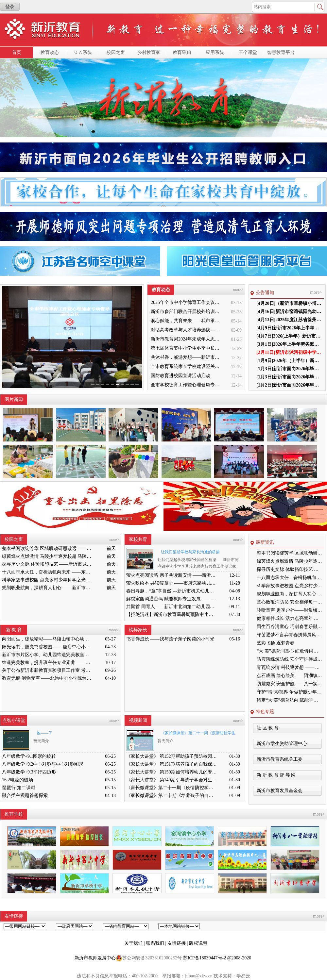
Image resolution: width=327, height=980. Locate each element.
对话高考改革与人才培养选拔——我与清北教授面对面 (187, 330)
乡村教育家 (149, 52)
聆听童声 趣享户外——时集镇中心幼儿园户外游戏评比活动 (289, 610)
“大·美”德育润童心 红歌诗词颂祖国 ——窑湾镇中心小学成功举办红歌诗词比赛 (289, 651)
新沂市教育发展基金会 (280, 791)
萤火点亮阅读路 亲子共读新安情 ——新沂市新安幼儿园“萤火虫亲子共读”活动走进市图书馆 (172, 575)
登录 (10, 7)
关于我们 (134, 943)
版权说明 (198, 943)
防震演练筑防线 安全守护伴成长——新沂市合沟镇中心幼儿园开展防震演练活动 (289, 659)
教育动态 (50, 52)
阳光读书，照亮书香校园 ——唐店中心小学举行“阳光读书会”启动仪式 (47, 647)
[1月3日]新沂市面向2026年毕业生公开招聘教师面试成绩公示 (289, 377)
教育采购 (182, 52)
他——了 (44, 733)
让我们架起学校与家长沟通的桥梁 (190, 552)
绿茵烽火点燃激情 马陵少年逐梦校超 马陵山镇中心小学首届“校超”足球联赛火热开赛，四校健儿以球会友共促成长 (47, 556)
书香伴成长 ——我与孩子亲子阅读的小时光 (170, 639)
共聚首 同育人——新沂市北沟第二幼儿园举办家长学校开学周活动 (172, 607)
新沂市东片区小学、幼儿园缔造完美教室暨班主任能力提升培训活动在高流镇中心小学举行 (47, 655)
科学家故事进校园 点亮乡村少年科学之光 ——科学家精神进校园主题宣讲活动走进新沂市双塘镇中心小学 (47, 580)
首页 (17, 52)
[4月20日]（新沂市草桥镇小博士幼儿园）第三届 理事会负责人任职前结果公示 (289, 303)
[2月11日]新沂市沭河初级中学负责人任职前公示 (289, 352)
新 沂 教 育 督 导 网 (276, 775)
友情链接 (177, 943)
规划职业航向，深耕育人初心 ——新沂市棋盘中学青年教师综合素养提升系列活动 (47, 588)
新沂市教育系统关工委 (280, 759)
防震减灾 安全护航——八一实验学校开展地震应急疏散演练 (289, 684)
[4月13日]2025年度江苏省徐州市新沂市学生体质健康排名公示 (289, 320)
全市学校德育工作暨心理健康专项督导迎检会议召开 (187, 385)
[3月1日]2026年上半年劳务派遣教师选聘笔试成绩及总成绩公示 (289, 344)
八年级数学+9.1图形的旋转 (29, 756)
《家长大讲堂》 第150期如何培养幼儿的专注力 (172, 772)
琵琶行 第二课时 (19, 788)
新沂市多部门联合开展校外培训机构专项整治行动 (187, 312)
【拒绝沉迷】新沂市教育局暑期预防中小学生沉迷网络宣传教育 (172, 615)
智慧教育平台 (281, 52)
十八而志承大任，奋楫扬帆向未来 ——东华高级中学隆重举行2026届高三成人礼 (47, 572)
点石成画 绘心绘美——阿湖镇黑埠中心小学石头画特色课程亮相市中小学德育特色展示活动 (289, 676)
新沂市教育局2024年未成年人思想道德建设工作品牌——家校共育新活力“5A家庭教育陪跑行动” (187, 339)
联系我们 (156, 943)
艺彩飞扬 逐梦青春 (276, 643)
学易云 (243, 976)
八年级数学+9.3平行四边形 (29, 772)
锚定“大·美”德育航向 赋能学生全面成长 (289, 700)
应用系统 (215, 52)
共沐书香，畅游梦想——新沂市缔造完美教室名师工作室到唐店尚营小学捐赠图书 (187, 357)
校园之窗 (116, 52)
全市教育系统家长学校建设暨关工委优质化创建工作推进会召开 (187, 366)
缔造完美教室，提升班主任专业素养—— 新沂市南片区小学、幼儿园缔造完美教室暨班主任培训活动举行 (47, 663)
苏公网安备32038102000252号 (149, 958)
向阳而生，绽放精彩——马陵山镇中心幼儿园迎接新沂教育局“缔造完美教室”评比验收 (47, 639)
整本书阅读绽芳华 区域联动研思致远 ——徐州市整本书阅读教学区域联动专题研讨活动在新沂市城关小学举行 (47, 548)
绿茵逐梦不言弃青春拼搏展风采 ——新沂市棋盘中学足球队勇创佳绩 (289, 635)
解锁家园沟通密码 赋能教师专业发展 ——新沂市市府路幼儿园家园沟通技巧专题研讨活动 (172, 599)
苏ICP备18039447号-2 (205, 958)
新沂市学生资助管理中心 (282, 744)
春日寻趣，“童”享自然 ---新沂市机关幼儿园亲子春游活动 (172, 591)
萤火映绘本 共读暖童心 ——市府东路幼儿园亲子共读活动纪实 (172, 583)
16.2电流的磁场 (17, 780)
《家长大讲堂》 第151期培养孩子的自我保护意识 (172, 764)
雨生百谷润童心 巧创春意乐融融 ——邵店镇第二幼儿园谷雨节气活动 (289, 627)
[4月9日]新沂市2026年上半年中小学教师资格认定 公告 (289, 328)
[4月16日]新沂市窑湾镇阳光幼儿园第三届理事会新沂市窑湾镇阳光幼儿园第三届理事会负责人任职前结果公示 (289, 312)
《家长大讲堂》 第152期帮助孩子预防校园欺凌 (172, 756)
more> (238, 290)
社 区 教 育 (268, 728)
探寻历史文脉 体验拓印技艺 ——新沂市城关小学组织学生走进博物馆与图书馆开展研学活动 (47, 564)
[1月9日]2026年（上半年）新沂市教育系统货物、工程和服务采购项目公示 (289, 361)
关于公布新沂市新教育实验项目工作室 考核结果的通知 (47, 670)
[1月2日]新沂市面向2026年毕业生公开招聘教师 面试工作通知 (289, 385)
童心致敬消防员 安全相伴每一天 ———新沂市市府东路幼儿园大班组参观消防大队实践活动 (289, 602)
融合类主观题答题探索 (25, 796)
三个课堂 (248, 52)
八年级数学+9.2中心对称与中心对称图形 (43, 764)
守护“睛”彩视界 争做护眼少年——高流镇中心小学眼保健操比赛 (289, 692)
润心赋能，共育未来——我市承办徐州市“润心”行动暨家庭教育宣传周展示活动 (187, 321)
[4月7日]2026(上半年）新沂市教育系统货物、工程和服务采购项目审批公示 (289, 336)
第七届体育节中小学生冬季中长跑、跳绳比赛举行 (187, 348)
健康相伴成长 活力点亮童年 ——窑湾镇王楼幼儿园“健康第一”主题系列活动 (289, 618)
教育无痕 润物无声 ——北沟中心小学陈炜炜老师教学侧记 (47, 678)
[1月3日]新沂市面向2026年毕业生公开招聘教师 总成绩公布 (289, 369)
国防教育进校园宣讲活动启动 (181, 376)
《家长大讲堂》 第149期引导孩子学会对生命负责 (172, 780)
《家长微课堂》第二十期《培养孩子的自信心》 (172, 796)
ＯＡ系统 (83, 52)
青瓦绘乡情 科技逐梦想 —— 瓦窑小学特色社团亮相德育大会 (289, 667)
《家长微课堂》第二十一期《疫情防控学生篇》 (197, 734)
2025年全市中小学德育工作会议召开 (187, 302)
